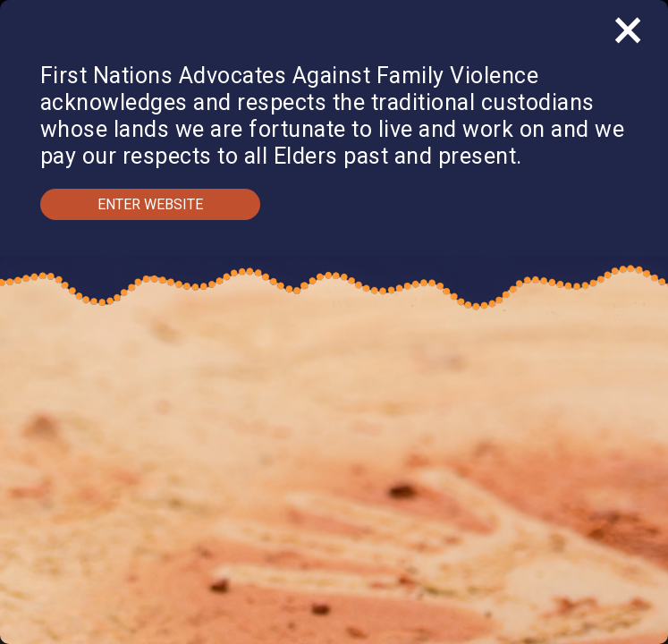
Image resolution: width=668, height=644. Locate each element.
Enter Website (150, 204)
